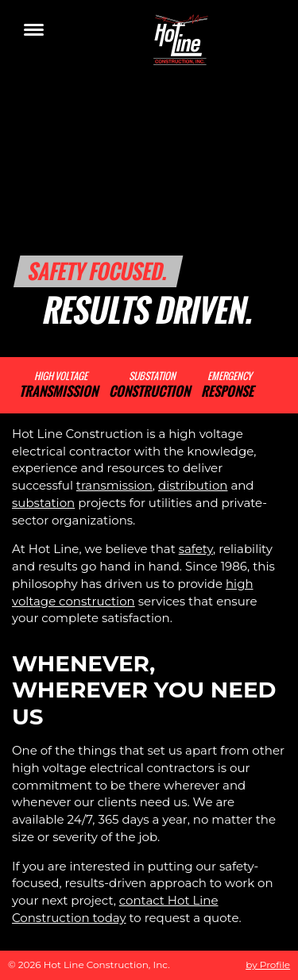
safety (196, 549)
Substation (149, 385)
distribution (193, 485)
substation (43, 503)
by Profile (268, 965)
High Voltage (58, 385)
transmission (114, 485)
